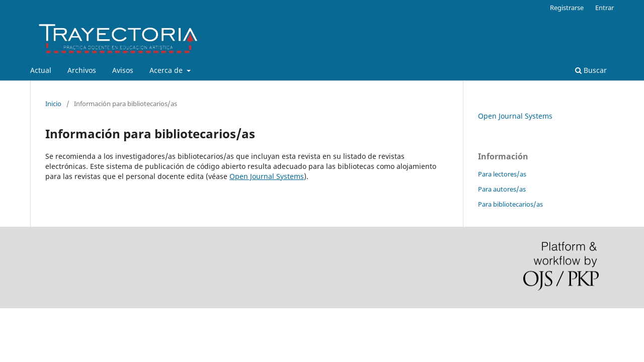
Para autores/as (502, 189)
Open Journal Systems (267, 176)
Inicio (53, 104)
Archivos (82, 70)
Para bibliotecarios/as (510, 204)
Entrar (605, 8)
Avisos (123, 70)
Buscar (591, 70)
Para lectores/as (502, 174)
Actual (41, 70)
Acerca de (167, 70)
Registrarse (567, 8)
